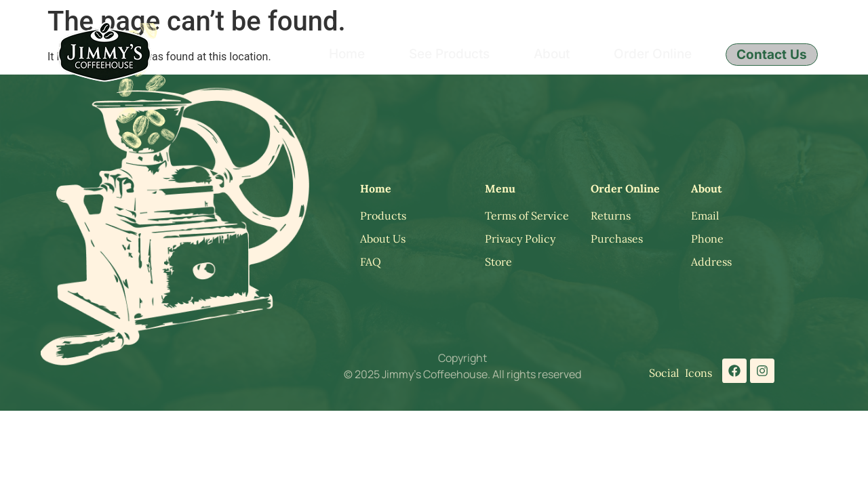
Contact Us (772, 55)
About (552, 54)
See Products (449, 54)
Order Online (653, 54)
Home (347, 54)
